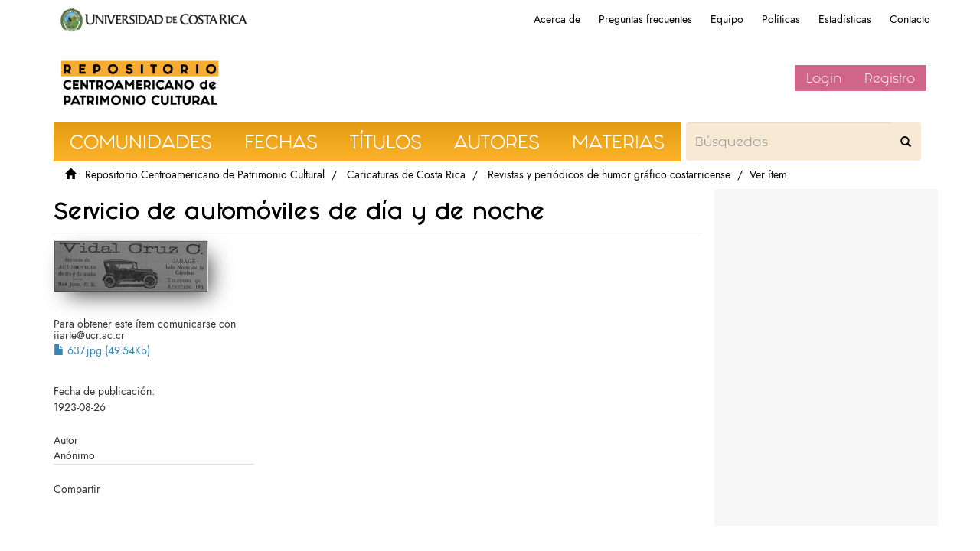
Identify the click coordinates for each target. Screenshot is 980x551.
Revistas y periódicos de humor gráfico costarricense (609, 175)
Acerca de (557, 20)
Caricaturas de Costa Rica (406, 175)
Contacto (910, 20)
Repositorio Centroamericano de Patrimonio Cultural (205, 175)
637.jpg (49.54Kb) (102, 351)
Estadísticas (845, 20)
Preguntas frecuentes (645, 20)
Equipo (727, 20)
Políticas (781, 20)
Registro (890, 78)
